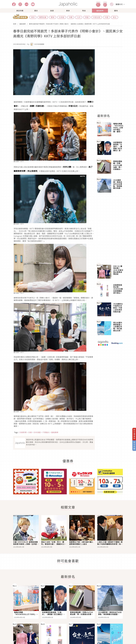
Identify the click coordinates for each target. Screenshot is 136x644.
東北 (115, 17)
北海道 (62, 17)
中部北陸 (97, 17)
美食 (68, 11)
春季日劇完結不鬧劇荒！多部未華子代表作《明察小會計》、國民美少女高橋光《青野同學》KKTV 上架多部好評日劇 (69, 24)
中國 (107, 17)
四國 (87, 17)
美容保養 (20, 11)
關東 (53, 17)
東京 (33, 17)
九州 (79, 17)
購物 (116, 11)
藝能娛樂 (100, 11)
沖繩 (71, 17)
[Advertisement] (111, 80)
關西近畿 (43, 17)
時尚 (84, 11)
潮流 (36, 11)
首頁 (15, 24)
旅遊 (52, 11)
